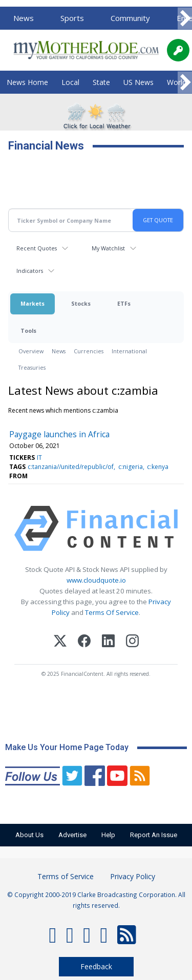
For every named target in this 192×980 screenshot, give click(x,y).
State (101, 82)
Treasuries (32, 367)
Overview (31, 351)
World (177, 82)
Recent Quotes (37, 248)
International (129, 351)
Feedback (96, 966)
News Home (27, 82)
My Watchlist (108, 248)
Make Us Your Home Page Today (67, 747)
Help (108, 835)
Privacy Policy (133, 876)
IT (39, 457)
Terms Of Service (112, 612)
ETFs (124, 303)
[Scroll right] (185, 19)
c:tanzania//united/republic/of (71, 467)
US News (138, 82)
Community (130, 18)
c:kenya (158, 467)
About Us (29, 835)
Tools (28, 331)
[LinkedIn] (108, 642)
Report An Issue (154, 835)
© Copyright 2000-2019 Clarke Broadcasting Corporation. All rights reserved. (96, 900)
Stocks (81, 303)
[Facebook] (84, 642)
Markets (33, 303)
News (24, 18)
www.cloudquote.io (96, 580)
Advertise (72, 835)
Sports (72, 18)
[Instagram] (132, 642)
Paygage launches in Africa (59, 434)
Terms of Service (66, 876)
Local (70, 82)
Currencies (89, 351)
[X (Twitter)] (60, 642)
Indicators (30, 271)
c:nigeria (131, 467)
